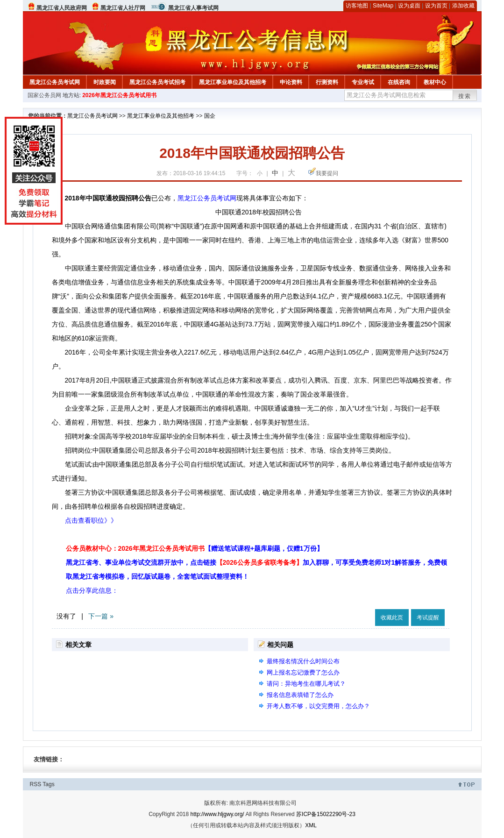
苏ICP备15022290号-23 (326, 814)
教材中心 (435, 82)
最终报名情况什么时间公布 (303, 661)
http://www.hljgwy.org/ (217, 814)
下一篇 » (101, 616)
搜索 (465, 96)
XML (311, 825)
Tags (48, 784)
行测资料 (327, 82)
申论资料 (291, 82)
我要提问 (327, 173)
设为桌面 (409, 6)
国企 (210, 116)
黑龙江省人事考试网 (193, 8)
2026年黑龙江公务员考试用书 (119, 95)
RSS (36, 784)
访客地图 (357, 6)
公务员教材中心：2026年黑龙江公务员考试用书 (195, 548)
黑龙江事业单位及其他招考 (233, 82)
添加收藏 (463, 6)
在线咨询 (399, 82)
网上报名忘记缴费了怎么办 (303, 672)
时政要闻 (105, 82)
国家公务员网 (44, 95)
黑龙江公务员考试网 (55, 82)
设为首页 (436, 6)
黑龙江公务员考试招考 (157, 82)
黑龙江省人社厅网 (123, 8)
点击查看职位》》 (91, 520)
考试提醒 (428, 618)
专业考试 (363, 82)
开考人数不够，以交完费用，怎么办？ (318, 706)
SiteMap (383, 6)
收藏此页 (392, 618)
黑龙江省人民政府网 (62, 8)
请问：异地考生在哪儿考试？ (306, 684)
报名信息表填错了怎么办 (300, 695)
